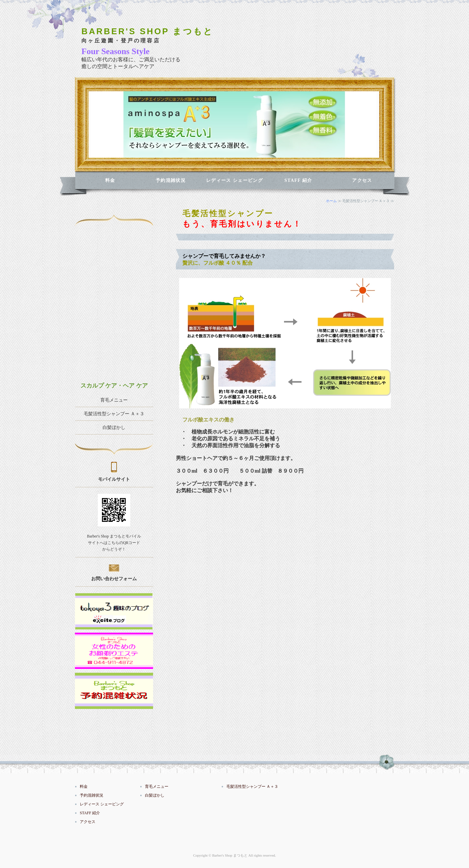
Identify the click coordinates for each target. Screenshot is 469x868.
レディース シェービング (234, 180)
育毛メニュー (114, 400)
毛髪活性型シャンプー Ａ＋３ (114, 414)
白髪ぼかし (114, 427)
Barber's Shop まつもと (230, 855)
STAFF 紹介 (298, 180)
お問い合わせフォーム (114, 579)
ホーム (331, 201)
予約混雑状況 (171, 180)
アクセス (362, 180)
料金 (110, 180)
